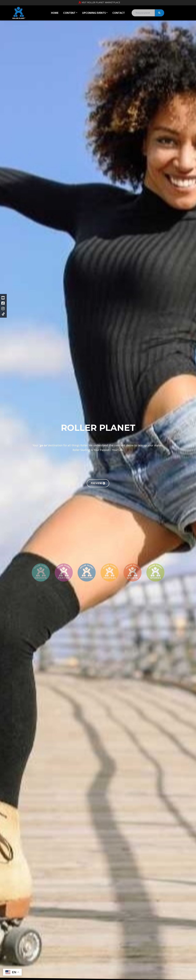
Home (55, 13)
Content (69, 13)
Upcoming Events (94, 13)
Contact (119, 13)
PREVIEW (98, 483)
